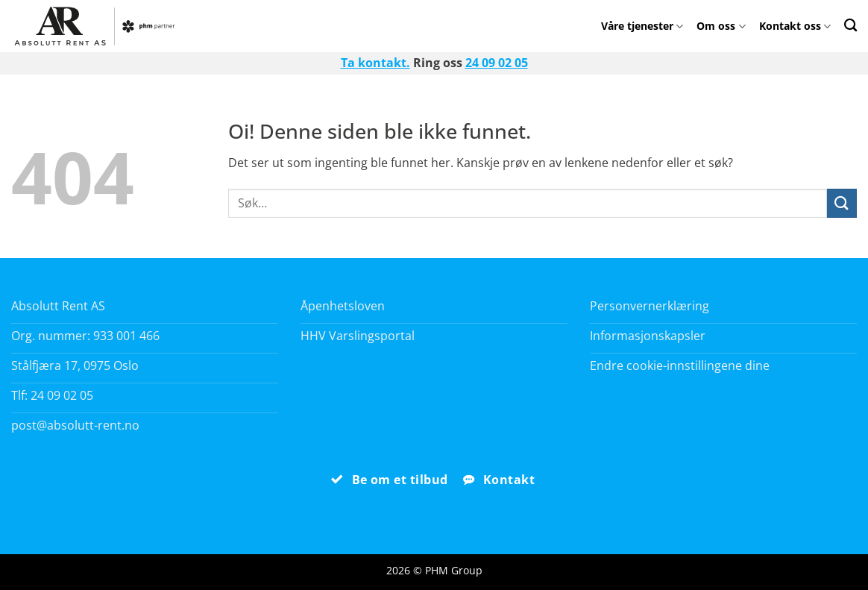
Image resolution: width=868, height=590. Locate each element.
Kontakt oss (795, 26)
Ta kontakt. (375, 63)
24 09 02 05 (497, 63)
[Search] (850, 25)
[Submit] (842, 203)
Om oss (721, 26)
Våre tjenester (642, 26)
